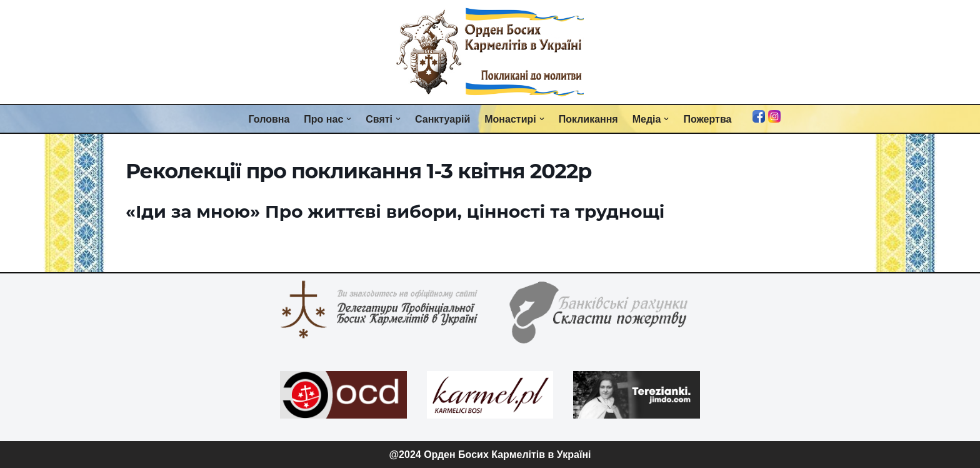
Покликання (588, 119)
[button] (349, 119)
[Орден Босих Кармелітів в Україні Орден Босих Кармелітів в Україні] (490, 52)
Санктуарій (442, 119)
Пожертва (707, 119)
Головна (269, 119)
